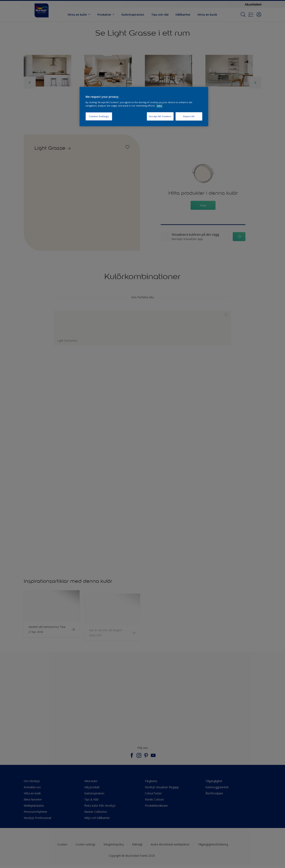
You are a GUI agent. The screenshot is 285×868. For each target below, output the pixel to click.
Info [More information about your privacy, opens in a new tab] (159, 106)
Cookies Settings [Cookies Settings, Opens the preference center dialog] (99, 116)
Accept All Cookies (160, 116)
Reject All (189, 116)
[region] (144, 107)
